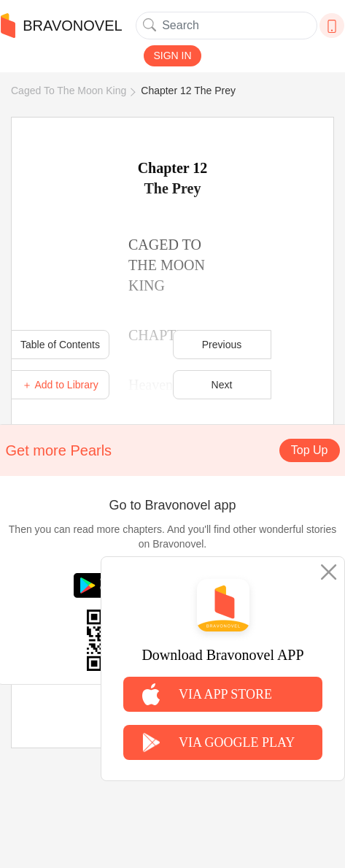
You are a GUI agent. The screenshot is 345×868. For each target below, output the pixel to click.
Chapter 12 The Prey (188, 91)
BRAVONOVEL (61, 26)
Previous (222, 345)
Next (222, 385)
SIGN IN (172, 55)
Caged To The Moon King (69, 91)
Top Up (310, 450)
